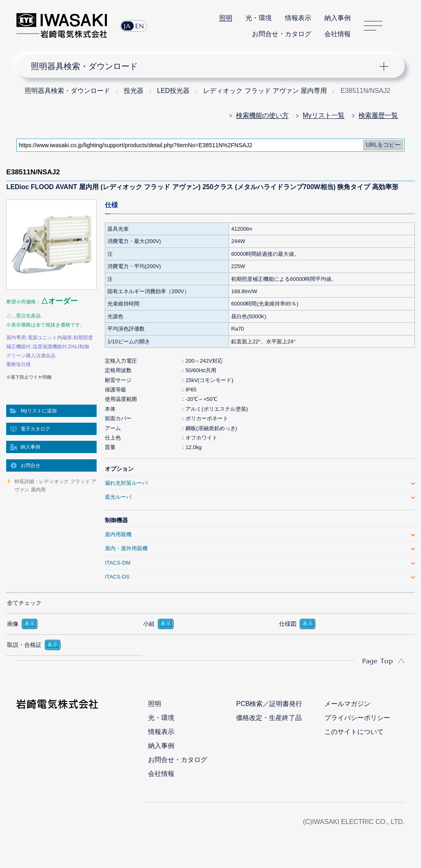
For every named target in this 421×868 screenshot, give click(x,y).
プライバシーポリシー (357, 718)
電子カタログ (35, 429)
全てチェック (24, 603)
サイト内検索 (400, 26)
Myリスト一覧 (323, 115)
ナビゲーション (205, 66)
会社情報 (338, 34)
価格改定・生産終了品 (269, 718)
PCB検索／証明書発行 (269, 704)
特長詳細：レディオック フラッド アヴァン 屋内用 (55, 486)
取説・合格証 (24, 645)
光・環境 (259, 18)
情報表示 (298, 18)
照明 (226, 18)
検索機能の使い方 (262, 115)
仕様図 (288, 624)
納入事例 (338, 18)
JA (127, 26)
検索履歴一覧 (378, 115)
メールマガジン (347, 704)
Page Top (378, 661)
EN (140, 26)
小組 (149, 624)
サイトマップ (373, 26)
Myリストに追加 (39, 411)
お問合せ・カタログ (282, 34)
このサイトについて (354, 732)
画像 (13, 624)
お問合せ (30, 465)
